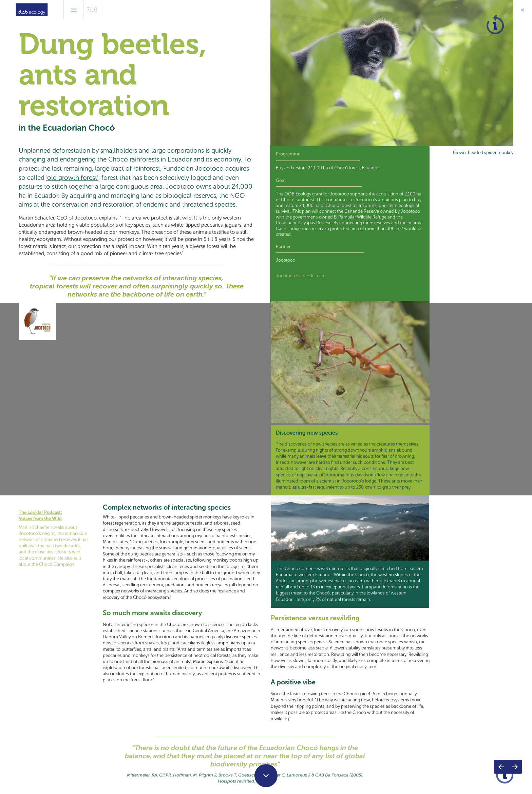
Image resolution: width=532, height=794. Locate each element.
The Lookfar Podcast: (40, 507)
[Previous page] (501, 767)
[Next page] (515, 767)
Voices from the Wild (40, 514)
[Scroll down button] (266, 776)
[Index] (73, 10)
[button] (522, 10)
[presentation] (266, 73)
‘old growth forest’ (72, 178)
